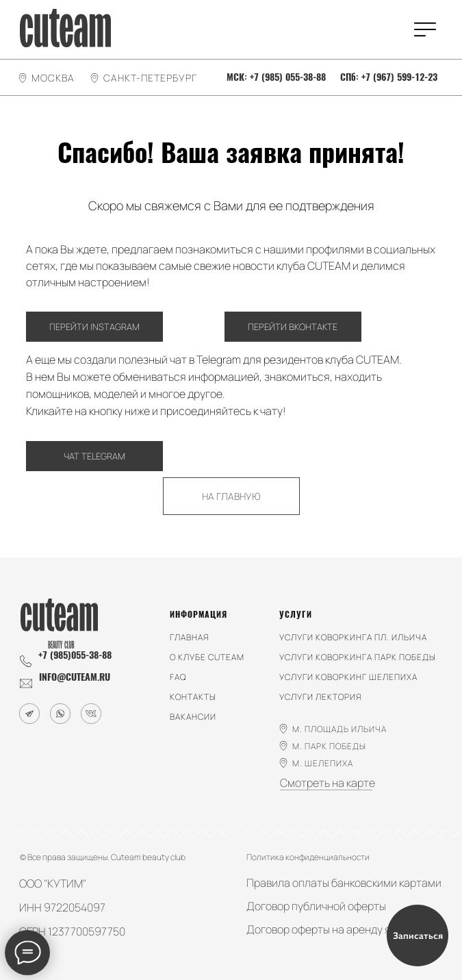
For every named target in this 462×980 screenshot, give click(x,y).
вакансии (193, 717)
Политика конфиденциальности (308, 857)
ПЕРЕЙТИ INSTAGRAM (94, 327)
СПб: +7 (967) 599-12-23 (389, 77)
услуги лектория (320, 697)
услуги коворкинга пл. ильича (353, 637)
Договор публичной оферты (316, 906)
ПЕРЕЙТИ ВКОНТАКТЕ (293, 327)
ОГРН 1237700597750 (72, 931)
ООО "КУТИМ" (53, 883)
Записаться (418, 936)
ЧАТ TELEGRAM (94, 456)
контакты (193, 697)
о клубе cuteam (207, 657)
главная (189, 637)
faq (178, 677)
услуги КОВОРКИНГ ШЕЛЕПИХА (348, 677)
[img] (65, 28)
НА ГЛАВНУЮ (231, 496)
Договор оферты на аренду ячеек (330, 929)
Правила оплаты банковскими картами (344, 883)
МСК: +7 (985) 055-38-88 (276, 77)
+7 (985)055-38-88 (75, 655)
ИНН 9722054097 (62, 907)
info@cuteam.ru (75, 677)
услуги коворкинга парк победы (358, 657)
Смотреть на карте (328, 783)
